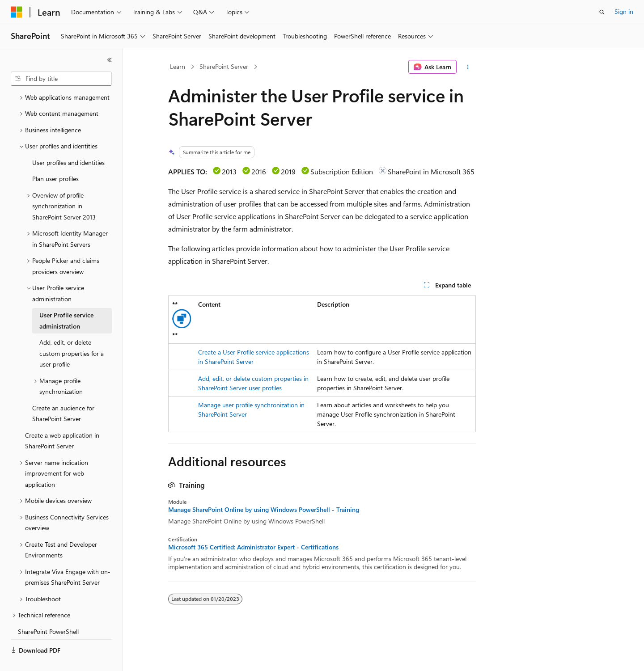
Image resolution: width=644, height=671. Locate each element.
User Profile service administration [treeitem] (66, 300)
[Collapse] (110, 60)
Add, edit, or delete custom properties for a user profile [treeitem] (72, 332)
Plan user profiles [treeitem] (55, 158)
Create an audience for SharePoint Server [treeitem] (63, 392)
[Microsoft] (17, 12)
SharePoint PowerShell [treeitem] (48, 610)
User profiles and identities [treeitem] (68, 141)
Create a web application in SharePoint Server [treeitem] (62, 420)
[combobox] (61, 79)
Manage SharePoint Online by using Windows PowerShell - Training (264, 510)
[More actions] (468, 67)
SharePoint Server (224, 66)
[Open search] (602, 12)
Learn (178, 66)
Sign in (624, 11)
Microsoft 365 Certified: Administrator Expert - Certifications (253, 547)
